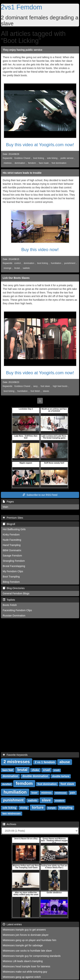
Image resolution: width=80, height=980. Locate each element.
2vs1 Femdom (21, 7)
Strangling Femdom (14, 561)
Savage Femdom (12, 556)
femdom (32, 163)
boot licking (39, 158)
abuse (65, 762)
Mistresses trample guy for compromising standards (32, 956)
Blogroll (9, 524)
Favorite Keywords (15, 755)
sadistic (26, 268)
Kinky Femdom (11, 535)
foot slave (45, 386)
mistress (8, 163)
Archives (9, 824)
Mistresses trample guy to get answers (24, 930)
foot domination (59, 163)
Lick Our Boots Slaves (16, 278)
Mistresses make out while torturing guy (25, 972)
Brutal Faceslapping (14, 566)
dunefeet (7, 784)
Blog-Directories (14, 588)
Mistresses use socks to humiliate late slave (27, 951)
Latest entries (12, 924)
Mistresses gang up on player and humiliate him (30, 940)
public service (67, 158)
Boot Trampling (11, 577)
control (18, 263)
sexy (35, 386)
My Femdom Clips (13, 571)
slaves (46, 391)
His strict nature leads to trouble (22, 173)
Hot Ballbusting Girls (14, 529)
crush (57, 770)
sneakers (60, 801)
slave (46, 800)
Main (5, 507)
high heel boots (60, 386)
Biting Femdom (11, 582)
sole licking (52, 158)
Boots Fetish (10, 605)
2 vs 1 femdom (45, 762)
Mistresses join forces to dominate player (26, 935)
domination (20, 163)
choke (35, 770)
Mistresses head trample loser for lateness (26, 966)
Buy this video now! (40, 250)
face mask (44, 163)
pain (73, 793)
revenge (7, 268)
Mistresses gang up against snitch (22, 977)
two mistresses (11, 814)
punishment (70, 263)
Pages (8, 502)
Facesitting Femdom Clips (17, 610)
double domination (35, 776)
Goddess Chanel (22, 158)
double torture (61, 776)
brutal (17, 268)
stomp (24, 808)
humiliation (56, 263)
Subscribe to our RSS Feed (40, 495)
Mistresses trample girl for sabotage (23, 945)
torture (38, 807)
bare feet (8, 770)
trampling (66, 808)
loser (34, 793)
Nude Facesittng (12, 540)
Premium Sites (13, 518)
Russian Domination (14, 616)
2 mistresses (17, 762)
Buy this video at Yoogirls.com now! (40, 145)
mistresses (61, 793)
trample (52, 808)
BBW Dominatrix (12, 550)
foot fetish (35, 391)
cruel (46, 770)
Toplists (9, 600)
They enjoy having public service (22, 50)
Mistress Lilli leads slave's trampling (23, 961)
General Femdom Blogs (16, 593)
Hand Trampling (12, 545)
